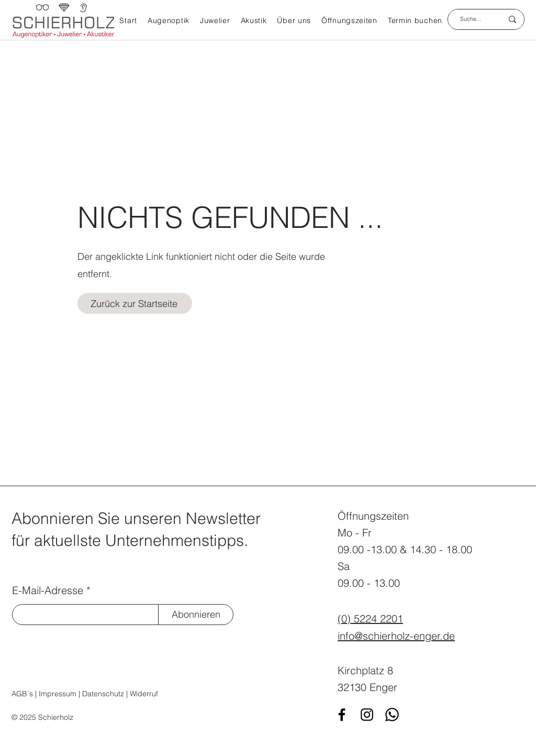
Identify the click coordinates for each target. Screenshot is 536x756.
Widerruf (144, 694)
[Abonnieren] (196, 615)
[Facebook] (342, 715)
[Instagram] (367, 715)
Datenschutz (103, 694)
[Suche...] (471, 19)
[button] (169, 21)
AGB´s (22, 694)
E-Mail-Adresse (48, 590)
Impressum (58, 694)
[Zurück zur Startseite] (135, 303)
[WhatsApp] (392, 715)
